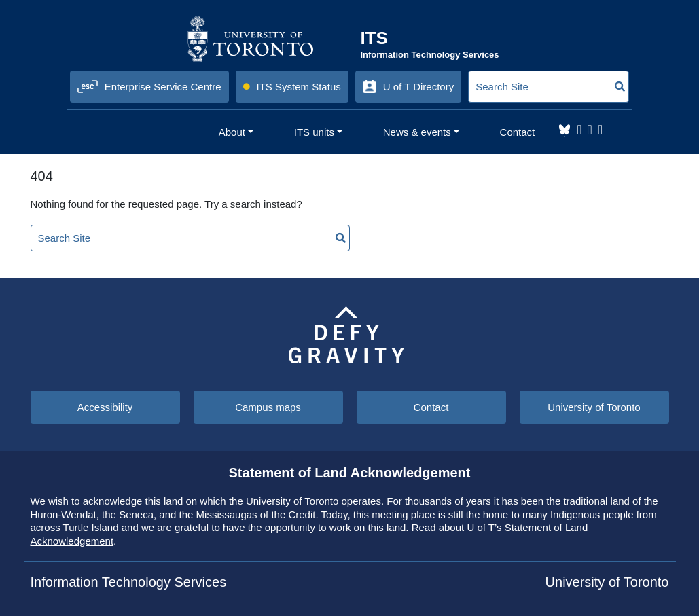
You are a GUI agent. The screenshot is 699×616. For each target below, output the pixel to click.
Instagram (579, 130)
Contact (431, 407)
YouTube (600, 130)
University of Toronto (594, 407)
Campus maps (268, 407)
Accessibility (105, 407)
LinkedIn (590, 130)
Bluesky (564, 130)
